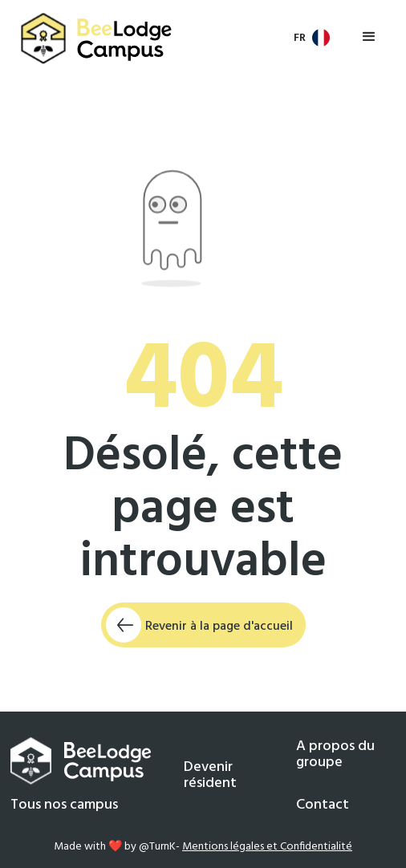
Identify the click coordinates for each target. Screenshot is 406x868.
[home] (93, 39)
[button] (313, 38)
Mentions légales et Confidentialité (267, 847)
